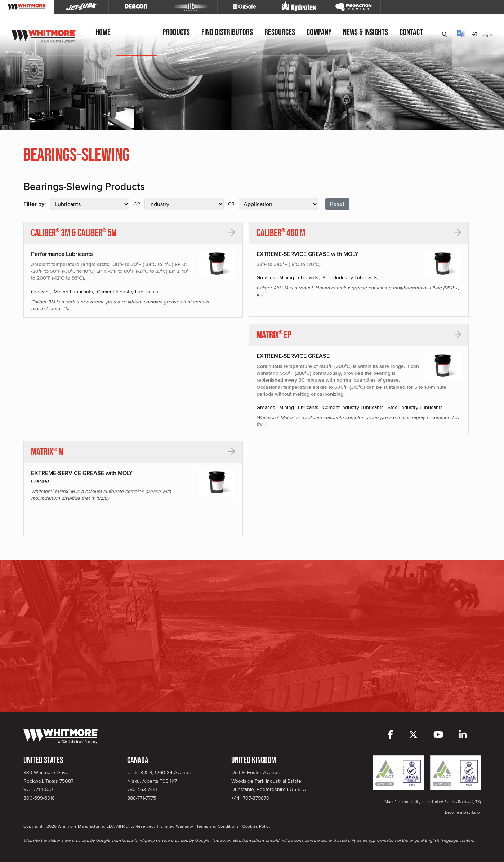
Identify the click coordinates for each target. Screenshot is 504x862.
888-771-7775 (142, 798)
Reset (337, 204)
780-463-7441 (142, 789)
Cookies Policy (256, 826)
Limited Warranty (177, 826)
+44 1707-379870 (250, 798)
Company (320, 32)
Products (177, 32)
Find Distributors (228, 32)
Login (482, 35)
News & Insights (366, 32)
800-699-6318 (39, 798)
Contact (412, 32)
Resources (280, 32)
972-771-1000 (38, 789)
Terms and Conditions (218, 826)
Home (104, 32)
